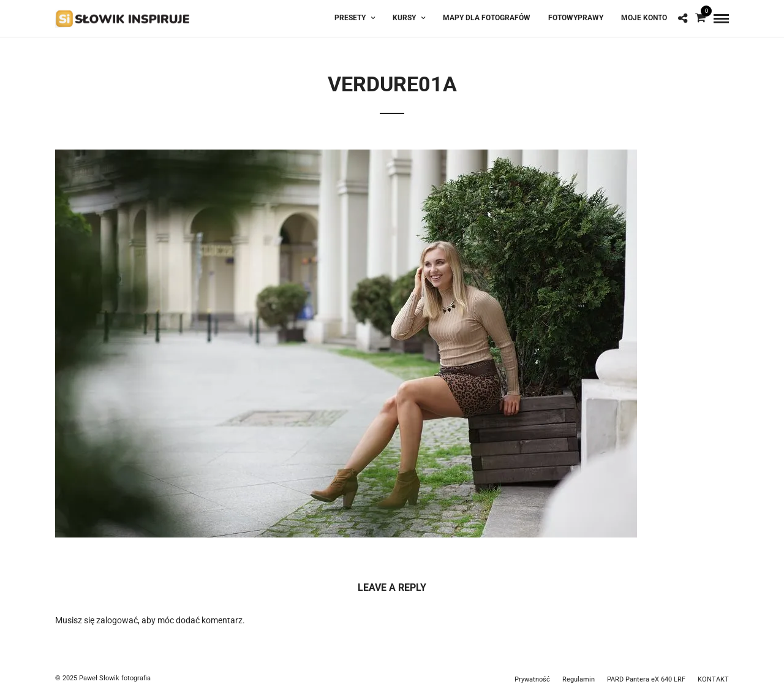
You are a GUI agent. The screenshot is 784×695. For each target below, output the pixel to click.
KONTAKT (713, 679)
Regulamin (579, 679)
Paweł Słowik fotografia (115, 678)
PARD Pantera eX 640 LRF (646, 679)
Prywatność (532, 679)
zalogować (117, 620)
